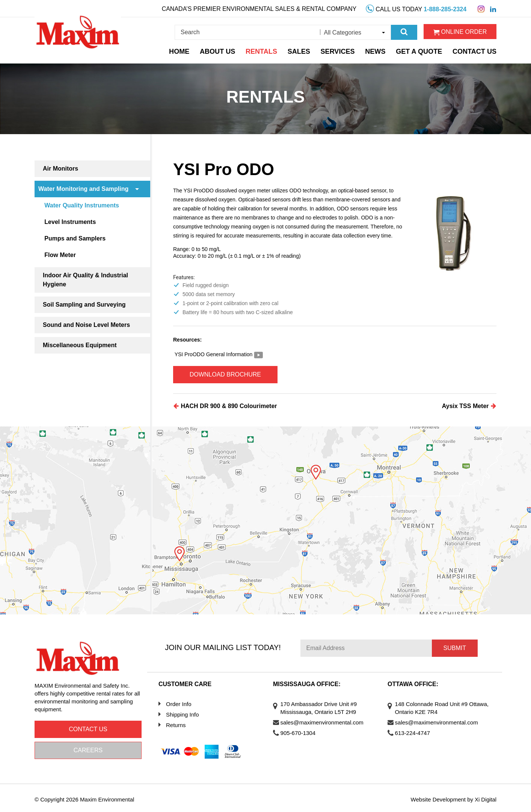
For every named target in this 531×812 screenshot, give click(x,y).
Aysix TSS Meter (469, 403)
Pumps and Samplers (78, 238)
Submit (455, 646)
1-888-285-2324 (445, 8)
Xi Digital (485, 797)
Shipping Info (183, 712)
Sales (304, 50)
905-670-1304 (302, 730)
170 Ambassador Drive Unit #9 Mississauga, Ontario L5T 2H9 (322, 705)
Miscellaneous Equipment (80, 345)
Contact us (88, 727)
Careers (88, 748)
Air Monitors (60, 169)
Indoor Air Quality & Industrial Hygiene (85, 280)
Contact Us (477, 50)
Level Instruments (73, 222)
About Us (223, 50)
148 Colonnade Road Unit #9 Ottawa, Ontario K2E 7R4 (435, 705)
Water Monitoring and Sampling (83, 189)
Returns (176, 722)
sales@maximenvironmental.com (326, 720)
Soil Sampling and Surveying (84, 305)
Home (185, 50)
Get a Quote (423, 50)
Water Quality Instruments (85, 205)
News (380, 50)
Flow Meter (63, 255)
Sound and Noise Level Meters (86, 325)
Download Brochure (232, 373)
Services (343, 50)
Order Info (179, 701)
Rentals (267, 50)
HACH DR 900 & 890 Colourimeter (225, 403)
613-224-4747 (416, 730)
